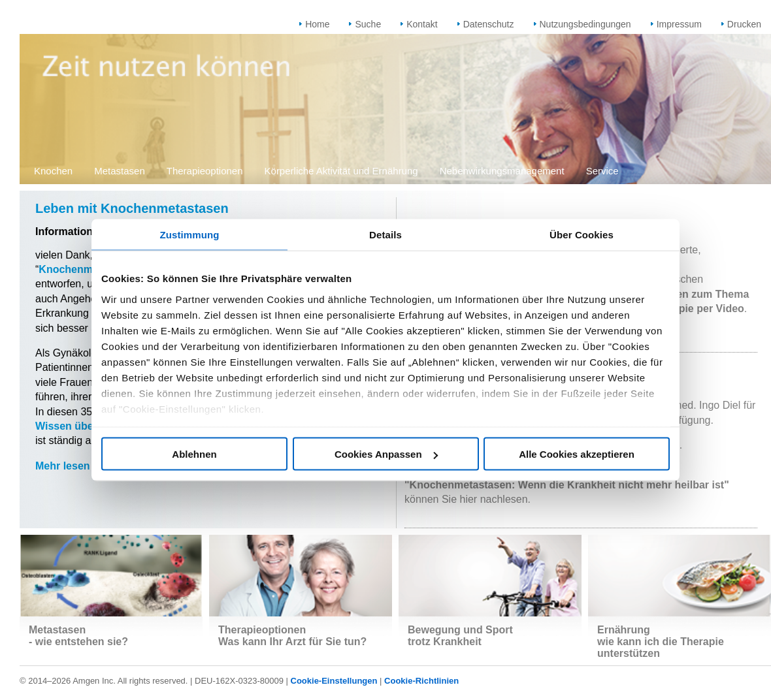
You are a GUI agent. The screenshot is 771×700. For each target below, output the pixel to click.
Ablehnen (194, 454)
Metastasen (120, 171)
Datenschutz (489, 24)
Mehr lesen (63, 466)
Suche (368, 24)
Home (317, 24)
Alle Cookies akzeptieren (577, 454)
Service (602, 171)
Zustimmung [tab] (190, 235)
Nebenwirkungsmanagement (502, 171)
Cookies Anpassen (386, 454)
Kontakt (422, 24)
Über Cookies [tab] (582, 235)
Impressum (679, 24)
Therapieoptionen (205, 171)
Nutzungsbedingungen (585, 24)
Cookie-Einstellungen (334, 681)
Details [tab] (385, 235)
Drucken (744, 24)
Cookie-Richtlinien (421, 681)
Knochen (53, 171)
